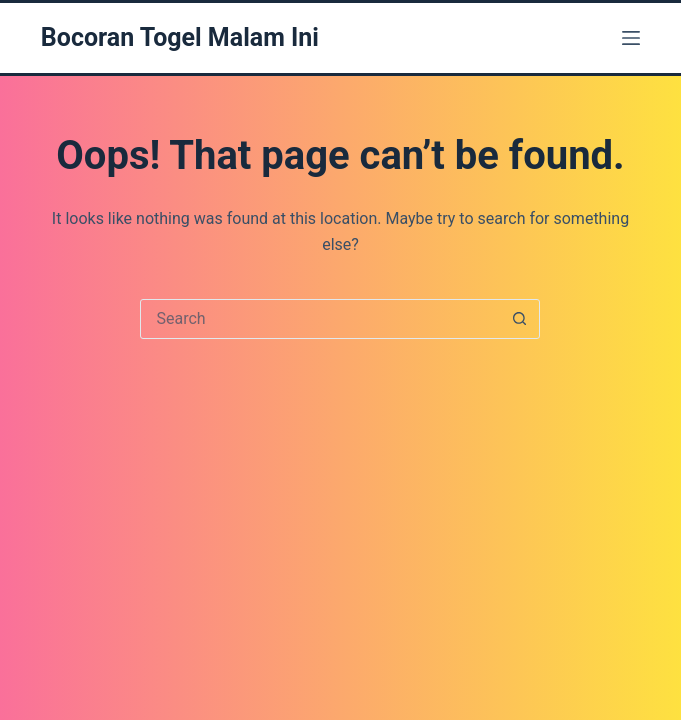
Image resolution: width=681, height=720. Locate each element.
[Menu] (631, 38)
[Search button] (519, 319)
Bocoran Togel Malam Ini (180, 37)
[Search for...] (320, 319)
